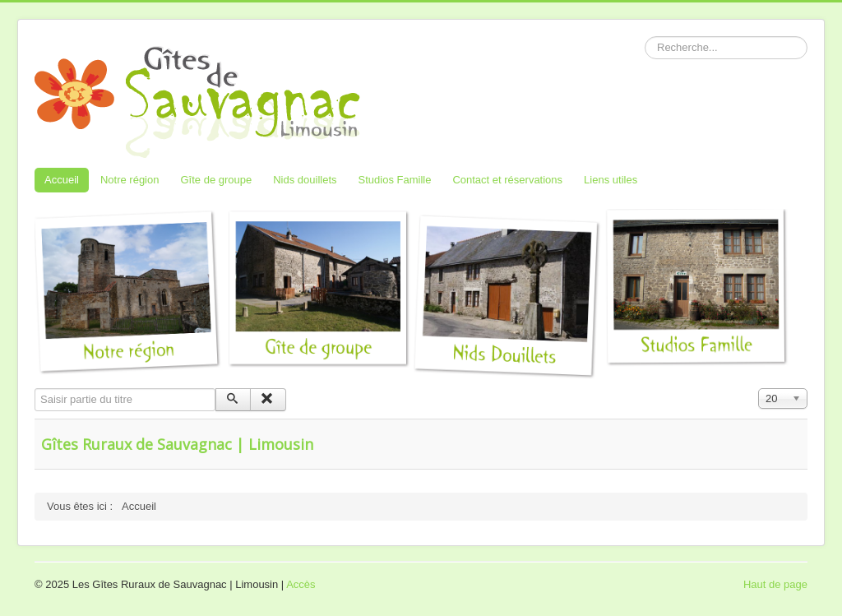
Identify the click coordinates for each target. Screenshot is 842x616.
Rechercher (645, 37)
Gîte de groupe (216, 180)
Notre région (130, 180)
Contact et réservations (507, 180)
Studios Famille (395, 180)
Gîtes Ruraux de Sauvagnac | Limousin (177, 444)
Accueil (62, 180)
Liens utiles (611, 180)
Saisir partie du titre (35, 389)
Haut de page (775, 584)
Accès (301, 584)
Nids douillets (305, 180)
